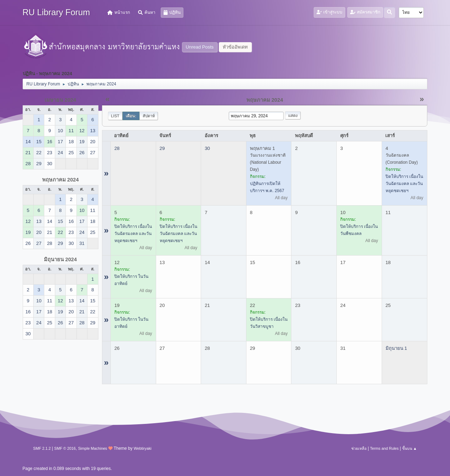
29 (162, 148)
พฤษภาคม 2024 (61, 180)
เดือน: (131, 116)
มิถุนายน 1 (396, 348)
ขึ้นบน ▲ (410, 448)
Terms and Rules (384, 448)
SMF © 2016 (65, 448)
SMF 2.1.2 (42, 448)
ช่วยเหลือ (359, 448)
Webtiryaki (143, 448)
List (115, 116)
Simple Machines (92, 448)
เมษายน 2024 (60, 100)
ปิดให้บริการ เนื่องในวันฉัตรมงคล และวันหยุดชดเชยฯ (404, 184)
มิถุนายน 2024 (60, 259)
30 (207, 148)
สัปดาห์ (149, 116)
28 (117, 148)
